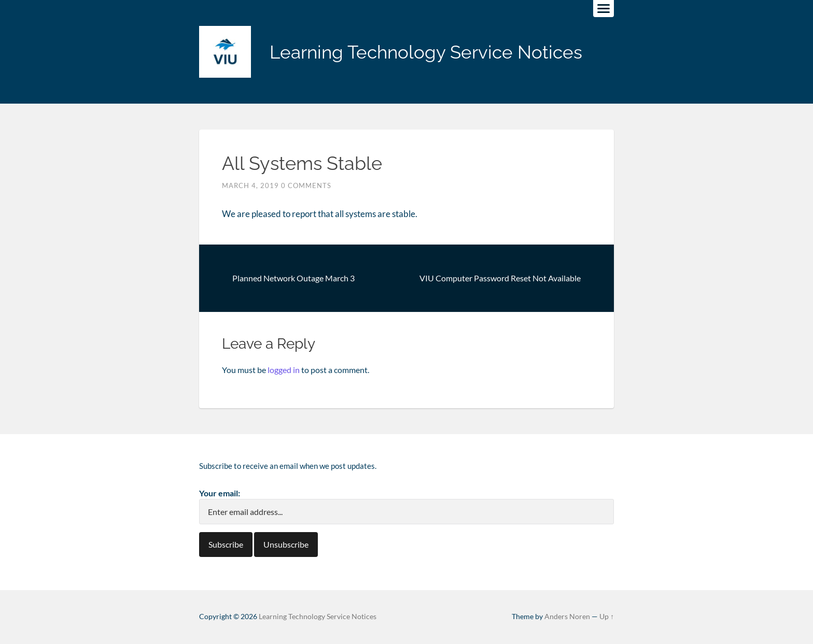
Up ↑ (607, 617)
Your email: (220, 493)
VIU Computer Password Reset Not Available (500, 278)
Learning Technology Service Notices (426, 52)
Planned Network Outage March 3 (293, 278)
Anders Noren (567, 617)
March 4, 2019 (250, 185)
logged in (284, 370)
